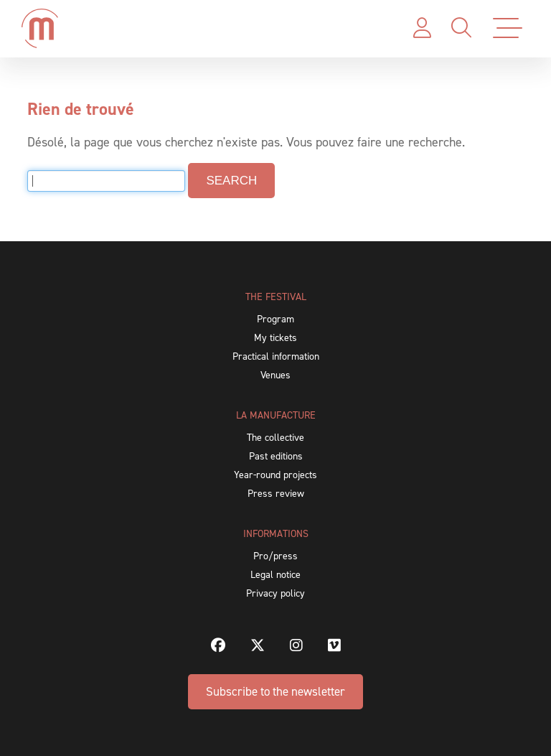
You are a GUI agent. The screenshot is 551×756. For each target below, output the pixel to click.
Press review (276, 494)
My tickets (275, 338)
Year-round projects (275, 475)
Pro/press (275, 556)
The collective (275, 438)
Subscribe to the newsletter (275, 691)
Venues (275, 375)
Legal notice (275, 575)
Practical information (276, 356)
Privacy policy (275, 593)
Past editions (276, 456)
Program (275, 319)
